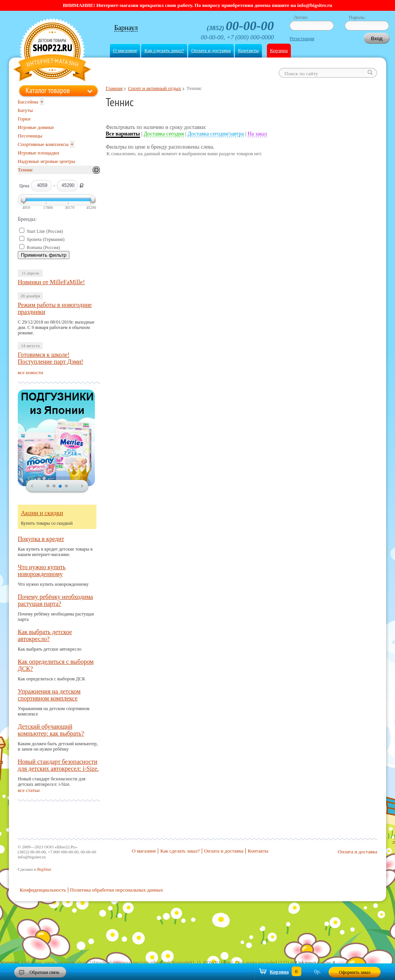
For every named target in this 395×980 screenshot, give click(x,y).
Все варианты (123, 134)
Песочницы (30, 136)
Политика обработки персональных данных (117, 890)
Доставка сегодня (164, 134)
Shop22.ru (52, 51)
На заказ (257, 134)
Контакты (248, 50)
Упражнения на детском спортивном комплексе (49, 695)
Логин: (301, 17)
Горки (24, 119)
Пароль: (357, 17)
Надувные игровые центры (46, 161)
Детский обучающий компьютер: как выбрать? (51, 730)
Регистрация (302, 39)
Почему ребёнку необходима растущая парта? (55, 600)
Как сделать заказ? (164, 50)
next (82, 487)
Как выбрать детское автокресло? (45, 635)
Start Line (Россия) (45, 231)
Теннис (25, 170)
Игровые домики (36, 127)
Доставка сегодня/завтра (216, 134)
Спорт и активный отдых (155, 88)
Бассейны (28, 102)
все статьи (29, 790)
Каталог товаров (48, 90)
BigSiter (44, 869)
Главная (114, 88)
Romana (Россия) (43, 248)
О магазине (125, 50)
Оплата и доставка (211, 50)
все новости (30, 372)
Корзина (279, 50)
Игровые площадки (38, 153)
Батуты (25, 110)
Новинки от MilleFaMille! (51, 282)
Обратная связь (44, 972)
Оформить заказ (355, 972)
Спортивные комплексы (43, 144)
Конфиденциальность (43, 890)
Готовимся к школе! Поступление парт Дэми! (51, 358)
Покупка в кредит (41, 539)
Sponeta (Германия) (46, 239)
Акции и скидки (42, 513)
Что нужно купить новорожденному (42, 571)
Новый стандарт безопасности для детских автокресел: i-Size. (58, 765)
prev (32, 487)
